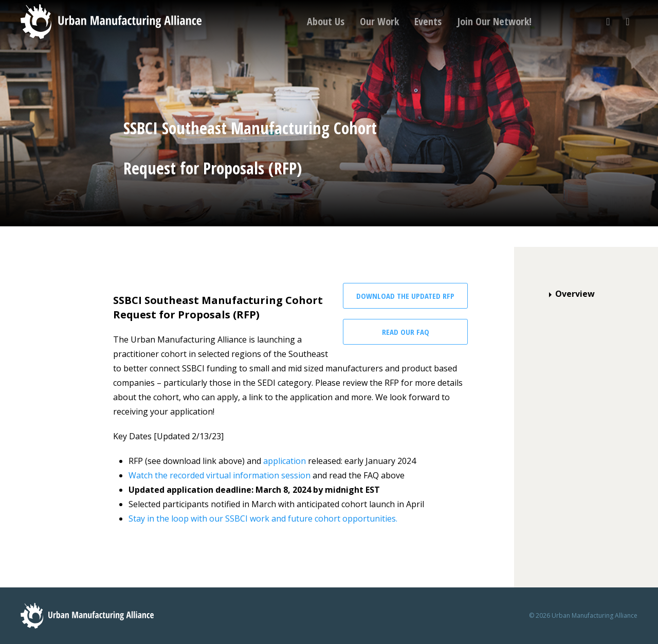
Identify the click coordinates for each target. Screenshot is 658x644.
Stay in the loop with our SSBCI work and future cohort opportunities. (263, 518)
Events (428, 21)
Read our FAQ (406, 332)
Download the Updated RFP (405, 296)
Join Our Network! (494, 21)
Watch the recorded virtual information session (220, 475)
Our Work (379, 21)
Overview (570, 294)
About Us (326, 21)
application (285, 461)
